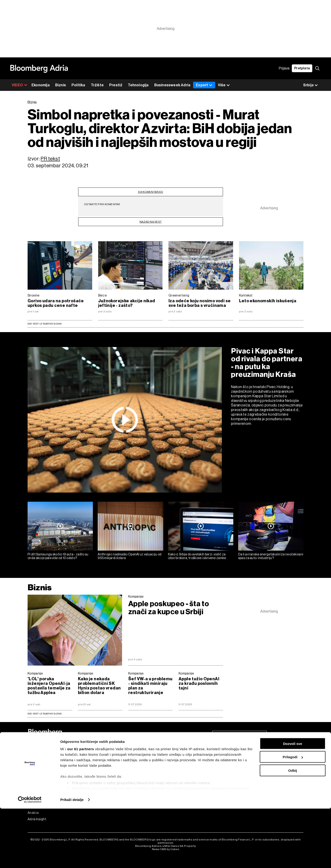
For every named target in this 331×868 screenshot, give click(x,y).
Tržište (97, 85)
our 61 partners (81, 808)
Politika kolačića (178, 774)
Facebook (242, 761)
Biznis (61, 85)
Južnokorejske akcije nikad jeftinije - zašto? (127, 303)
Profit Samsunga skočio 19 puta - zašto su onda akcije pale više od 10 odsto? (58, 556)
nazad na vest (151, 218)
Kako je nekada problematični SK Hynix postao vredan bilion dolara (99, 686)
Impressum (174, 768)
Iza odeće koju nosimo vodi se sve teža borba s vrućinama (200, 303)
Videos (102, 755)
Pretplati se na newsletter (239, 736)
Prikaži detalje (72, 859)
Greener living (179, 295)
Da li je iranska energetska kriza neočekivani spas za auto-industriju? (271, 556)
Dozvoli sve (293, 803)
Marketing (173, 781)
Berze (103, 295)
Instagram (242, 768)
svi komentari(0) (150, 190)
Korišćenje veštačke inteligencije (190, 787)
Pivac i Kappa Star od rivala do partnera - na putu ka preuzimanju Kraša (267, 363)
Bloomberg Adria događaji (115, 768)
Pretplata (302, 68)
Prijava (284, 68)
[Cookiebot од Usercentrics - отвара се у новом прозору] (30, 859)
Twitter (240, 774)
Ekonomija (41, 85)
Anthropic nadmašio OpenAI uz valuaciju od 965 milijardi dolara (130, 556)
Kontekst (246, 295)
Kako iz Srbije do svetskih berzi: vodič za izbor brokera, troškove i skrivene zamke (197, 556)
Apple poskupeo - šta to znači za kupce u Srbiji (169, 608)
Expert (204, 85)
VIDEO (20, 85)
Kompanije (136, 596)
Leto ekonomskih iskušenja (268, 301)
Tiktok (239, 787)
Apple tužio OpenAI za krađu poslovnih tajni (199, 683)
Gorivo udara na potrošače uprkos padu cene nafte (56, 303)
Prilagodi (293, 816)
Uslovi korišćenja (178, 755)
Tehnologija (138, 85)
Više (224, 85)
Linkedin (241, 781)
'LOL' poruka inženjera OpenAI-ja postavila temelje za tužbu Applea (49, 686)
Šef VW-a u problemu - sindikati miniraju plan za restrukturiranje (150, 686)
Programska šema (110, 761)
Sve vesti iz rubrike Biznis (45, 324)
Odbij (293, 830)
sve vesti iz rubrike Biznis (45, 714)
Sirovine (33, 295)
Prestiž (116, 85)
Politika (78, 85)
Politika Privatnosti (179, 761)
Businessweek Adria (172, 85)
